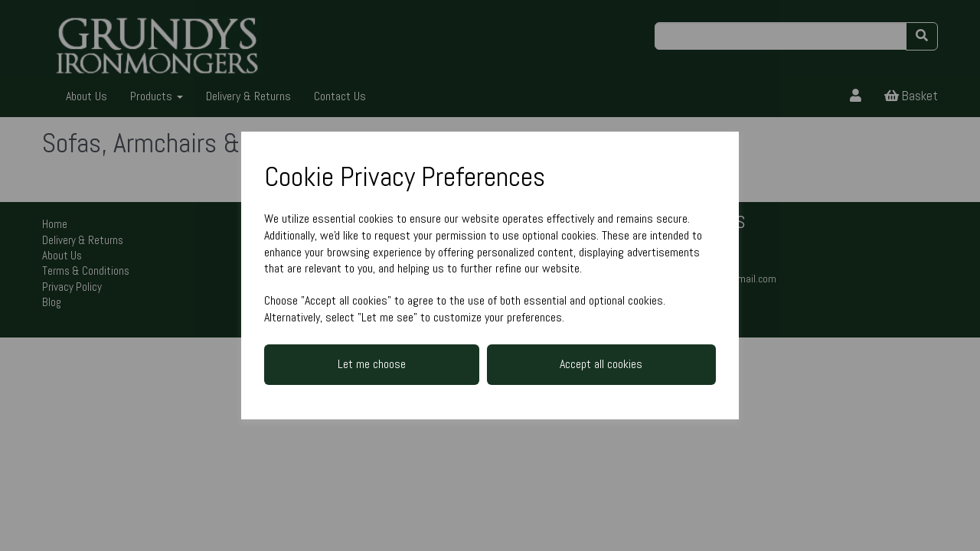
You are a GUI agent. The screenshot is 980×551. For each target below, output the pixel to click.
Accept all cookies (601, 364)
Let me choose (372, 364)
